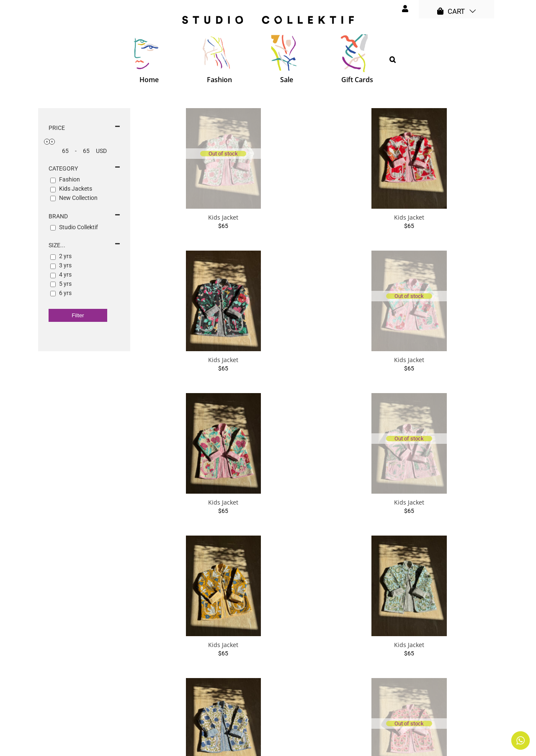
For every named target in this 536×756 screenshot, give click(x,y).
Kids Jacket (223, 217)
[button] (393, 60)
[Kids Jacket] (224, 158)
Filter (78, 315)
